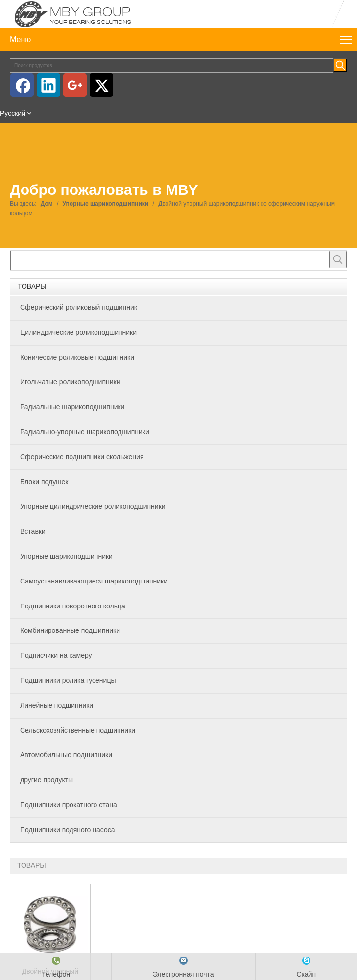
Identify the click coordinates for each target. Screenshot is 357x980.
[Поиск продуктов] (172, 66)
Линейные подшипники (57, 705)
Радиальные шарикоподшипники (72, 407)
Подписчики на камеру (56, 655)
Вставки (33, 531)
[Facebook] (22, 85)
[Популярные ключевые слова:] (340, 65)
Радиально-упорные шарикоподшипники (85, 432)
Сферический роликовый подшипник (79, 307)
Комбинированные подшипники (70, 630)
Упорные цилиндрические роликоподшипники (93, 506)
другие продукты (47, 780)
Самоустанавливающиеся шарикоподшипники (94, 581)
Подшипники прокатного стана (69, 805)
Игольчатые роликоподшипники (70, 382)
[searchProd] (170, 260)
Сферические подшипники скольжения (82, 457)
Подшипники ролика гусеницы (68, 680)
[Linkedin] (48, 85)
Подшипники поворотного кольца (73, 606)
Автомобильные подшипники (66, 755)
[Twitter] (101, 85)
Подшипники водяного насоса (67, 830)
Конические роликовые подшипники (77, 357)
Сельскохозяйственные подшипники (78, 730)
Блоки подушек (44, 482)
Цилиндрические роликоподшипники (78, 332)
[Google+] (75, 85)
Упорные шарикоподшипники (66, 556)
